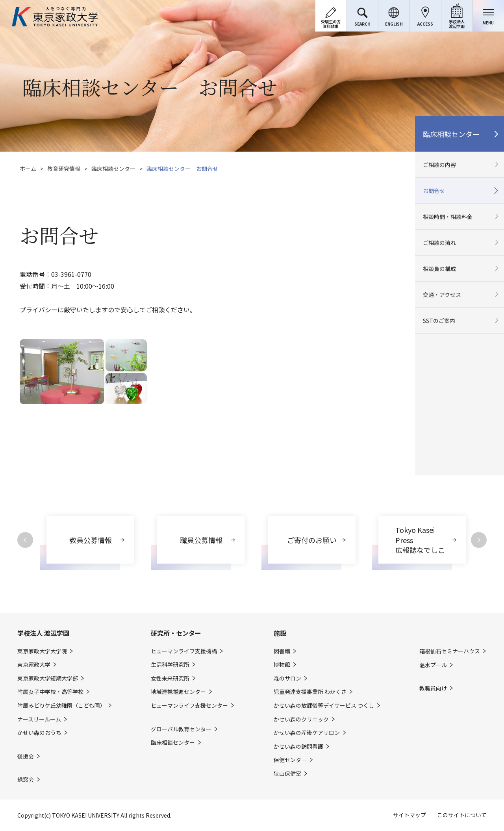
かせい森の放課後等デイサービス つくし (324, 706)
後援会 (26, 756)
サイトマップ (409, 815)
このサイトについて (462, 815)
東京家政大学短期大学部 (48, 678)
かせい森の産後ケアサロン (307, 733)
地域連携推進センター (178, 692)
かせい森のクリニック (301, 719)
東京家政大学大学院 (42, 651)
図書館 (282, 651)
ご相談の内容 (439, 165)
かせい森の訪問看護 (298, 747)
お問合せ (434, 191)
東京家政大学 (34, 665)
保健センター (290, 760)
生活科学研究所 (170, 665)
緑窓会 (26, 780)
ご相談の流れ (439, 243)
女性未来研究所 (170, 678)
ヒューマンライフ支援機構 (184, 651)
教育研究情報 (64, 169)
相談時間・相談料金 (448, 217)
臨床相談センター (113, 169)
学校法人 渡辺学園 (43, 633)
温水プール (433, 665)
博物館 (282, 665)
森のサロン (287, 678)
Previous (25, 540)
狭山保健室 (287, 774)
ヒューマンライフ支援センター (189, 706)
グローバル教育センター (181, 729)
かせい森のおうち (39, 733)
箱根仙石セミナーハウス (450, 651)
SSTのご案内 (439, 321)
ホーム (28, 169)
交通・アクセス (442, 295)
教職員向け (433, 688)
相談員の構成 (439, 269)
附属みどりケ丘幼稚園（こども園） (61, 706)
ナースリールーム (39, 719)
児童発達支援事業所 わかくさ (310, 692)
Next (479, 540)
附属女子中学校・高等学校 (50, 692)
